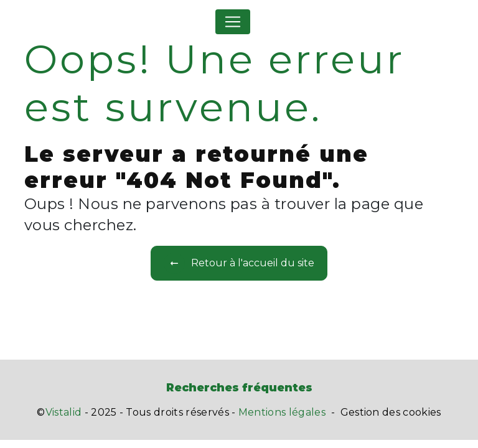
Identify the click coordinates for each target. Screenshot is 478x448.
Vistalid (64, 412)
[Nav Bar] (233, 22)
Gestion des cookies (391, 412)
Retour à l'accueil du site (239, 263)
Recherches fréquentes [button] (239, 387)
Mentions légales (282, 412)
